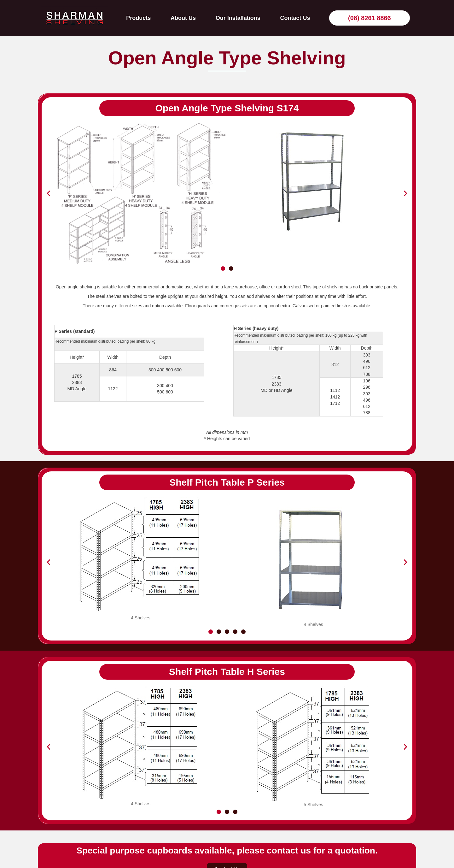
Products (138, 18)
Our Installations (238, 18)
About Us (183, 18)
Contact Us (295, 18)
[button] (49, 193)
